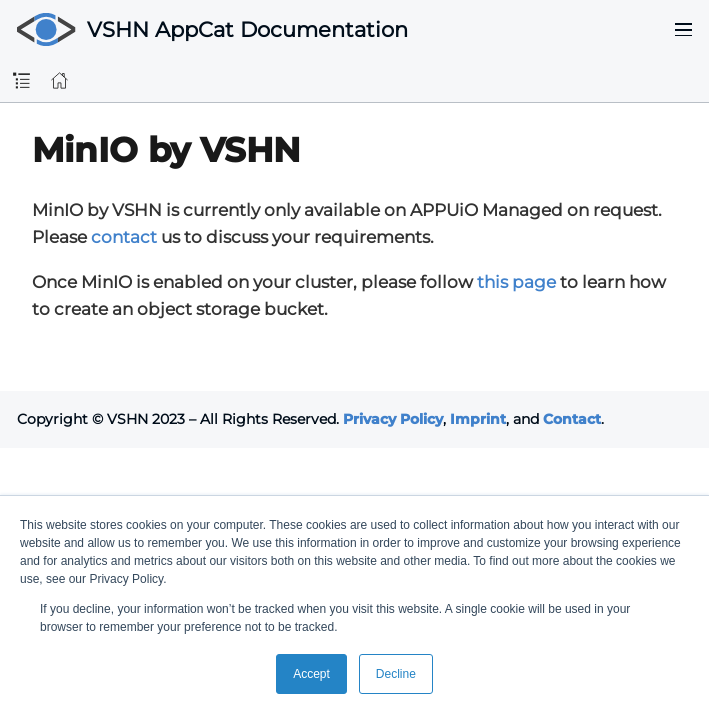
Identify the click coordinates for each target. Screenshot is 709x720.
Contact (572, 419)
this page (516, 282)
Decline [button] (396, 674)
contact (124, 237)
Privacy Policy (393, 419)
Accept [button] (311, 674)
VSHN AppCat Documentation (247, 29)
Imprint (478, 419)
